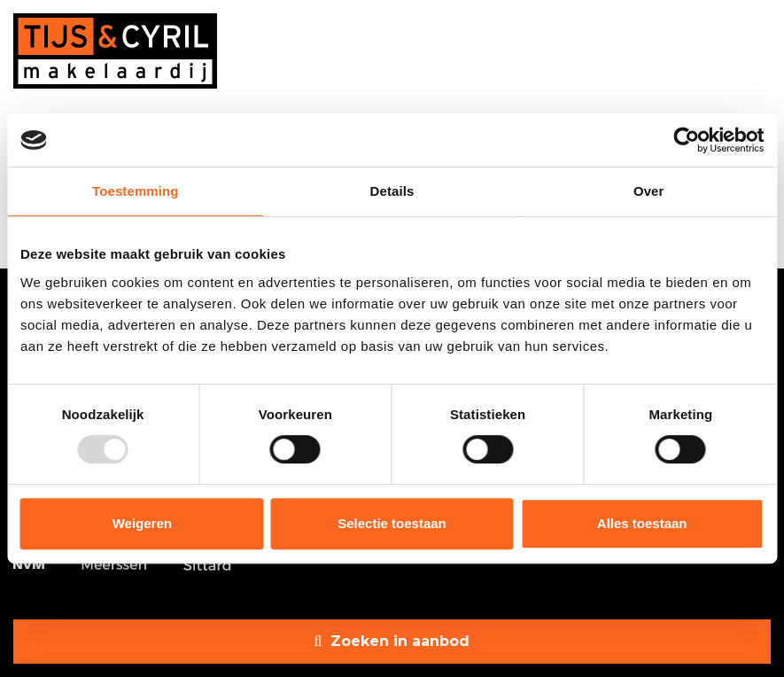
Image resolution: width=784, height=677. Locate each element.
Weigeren (142, 523)
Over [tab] (649, 191)
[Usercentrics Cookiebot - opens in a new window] (686, 140)
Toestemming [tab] (136, 191)
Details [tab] (392, 191)
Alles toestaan (642, 523)
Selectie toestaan (392, 523)
